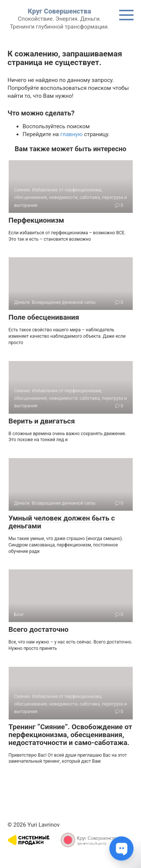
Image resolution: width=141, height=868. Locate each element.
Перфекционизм (36, 220)
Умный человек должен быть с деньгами (62, 522)
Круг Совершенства (59, 11)
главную (71, 134)
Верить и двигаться (42, 421)
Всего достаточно (39, 629)
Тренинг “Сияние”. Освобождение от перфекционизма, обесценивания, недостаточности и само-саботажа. (70, 735)
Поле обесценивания (44, 317)
